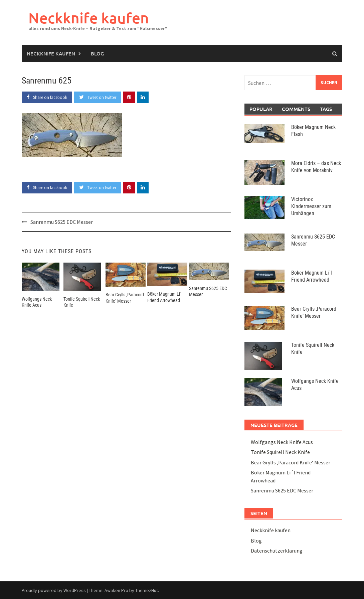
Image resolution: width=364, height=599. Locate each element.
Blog (97, 53)
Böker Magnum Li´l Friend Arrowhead (312, 276)
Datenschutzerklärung (277, 551)
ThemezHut (147, 590)
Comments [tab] (296, 109)
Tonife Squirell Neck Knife (280, 452)
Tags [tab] (326, 109)
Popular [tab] (261, 109)
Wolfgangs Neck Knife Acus (282, 442)
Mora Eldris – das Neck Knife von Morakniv (316, 167)
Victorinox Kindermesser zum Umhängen (311, 206)
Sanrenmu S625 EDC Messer (62, 222)
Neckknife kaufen (89, 18)
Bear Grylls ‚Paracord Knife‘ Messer (314, 312)
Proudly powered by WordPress (54, 590)
